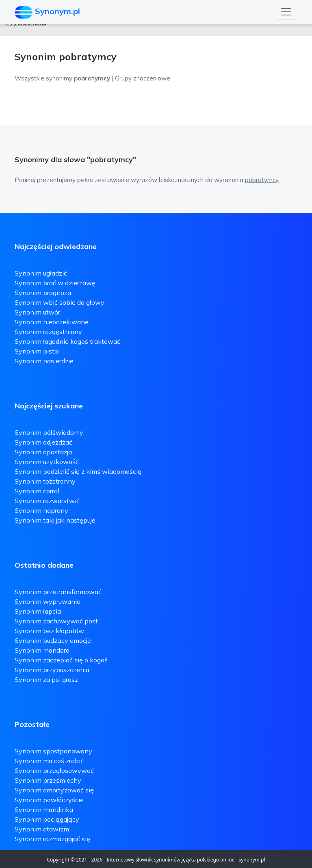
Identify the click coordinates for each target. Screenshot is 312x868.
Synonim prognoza (43, 293)
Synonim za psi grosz (46, 679)
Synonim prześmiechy (48, 780)
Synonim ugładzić (41, 273)
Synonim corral (37, 491)
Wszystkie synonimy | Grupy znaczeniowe (92, 78)
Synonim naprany (41, 510)
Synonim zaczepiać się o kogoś (61, 660)
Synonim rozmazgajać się (52, 839)
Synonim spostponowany (53, 751)
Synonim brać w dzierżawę (55, 283)
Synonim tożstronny (45, 481)
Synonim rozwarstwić (47, 501)
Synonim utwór (37, 312)
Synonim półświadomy (49, 432)
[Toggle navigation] (286, 12)
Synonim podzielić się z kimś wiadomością (78, 471)
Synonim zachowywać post (56, 621)
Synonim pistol (37, 351)
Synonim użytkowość (47, 462)
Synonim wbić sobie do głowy (60, 302)
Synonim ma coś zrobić (49, 761)
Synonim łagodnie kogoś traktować (67, 341)
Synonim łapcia (38, 611)
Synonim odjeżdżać (43, 442)
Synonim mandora (42, 650)
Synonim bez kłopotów (49, 631)
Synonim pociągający (47, 819)
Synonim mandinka (44, 809)
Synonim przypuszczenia (52, 670)
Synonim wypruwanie (48, 601)
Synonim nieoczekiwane (52, 322)
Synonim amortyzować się (54, 790)
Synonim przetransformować (58, 592)
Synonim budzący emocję (53, 640)
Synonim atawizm (42, 829)
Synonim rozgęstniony (48, 332)
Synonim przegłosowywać (54, 770)
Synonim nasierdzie (44, 361)
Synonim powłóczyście (49, 800)
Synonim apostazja (43, 452)
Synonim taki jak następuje (55, 520)
